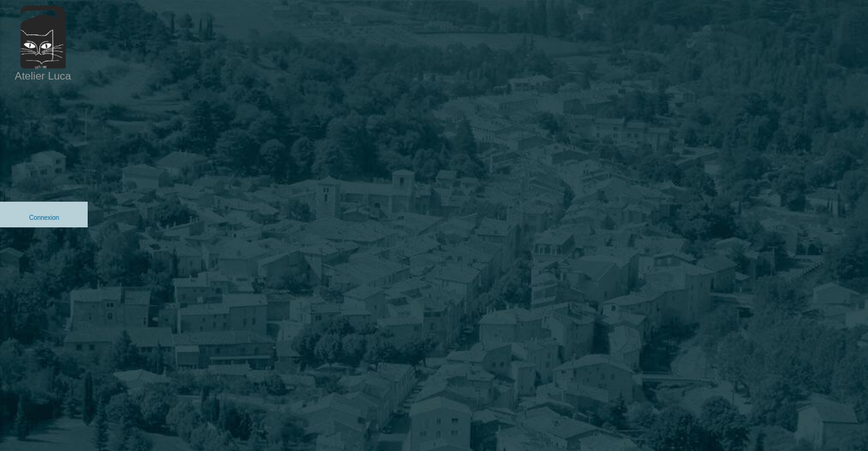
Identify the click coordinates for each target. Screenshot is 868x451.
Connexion (44, 218)
